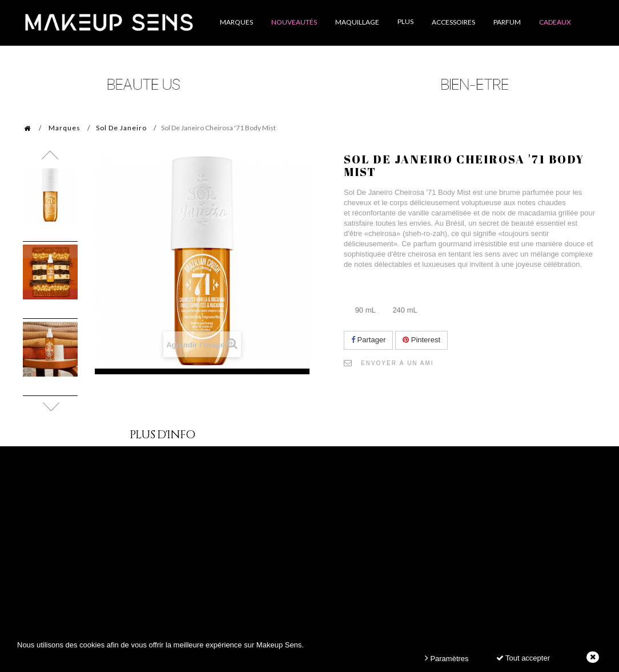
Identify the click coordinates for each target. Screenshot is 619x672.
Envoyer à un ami (397, 363)
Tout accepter (523, 658)
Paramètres (447, 658)
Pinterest (421, 340)
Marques (65, 128)
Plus (405, 21)
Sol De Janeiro (121, 128)
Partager (368, 340)
